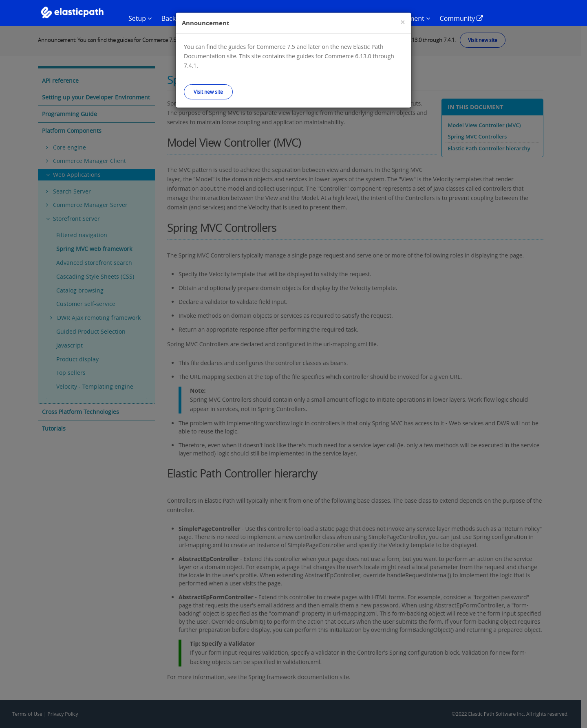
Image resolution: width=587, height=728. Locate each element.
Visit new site (208, 92)
